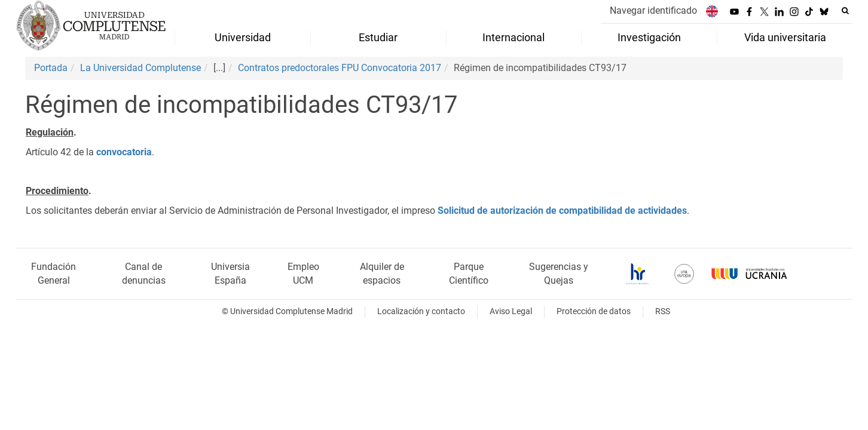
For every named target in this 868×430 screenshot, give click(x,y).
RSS (663, 311)
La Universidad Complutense (140, 68)
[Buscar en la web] (845, 11)
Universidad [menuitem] (243, 38)
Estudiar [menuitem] (378, 38)
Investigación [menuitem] (649, 38)
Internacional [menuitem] (514, 38)
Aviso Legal (511, 311)
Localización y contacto (421, 311)
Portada (51, 68)
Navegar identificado (653, 10)
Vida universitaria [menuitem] (785, 38)
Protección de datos (594, 311)
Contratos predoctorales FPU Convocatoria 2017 (340, 68)
